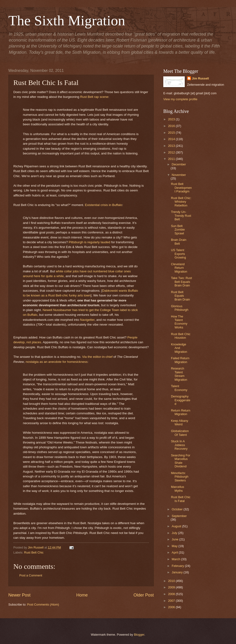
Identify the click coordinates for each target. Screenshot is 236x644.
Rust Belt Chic (34, 552)
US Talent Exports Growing (178, 254)
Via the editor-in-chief (97, 357)
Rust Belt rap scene (94, 97)
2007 (172, 601)
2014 (172, 139)
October (177, 509)
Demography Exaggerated (181, 400)
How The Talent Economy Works (179, 322)
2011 (172, 159)
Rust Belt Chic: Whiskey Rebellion (181, 202)
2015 (172, 133)
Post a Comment (31, 575)
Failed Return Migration (180, 360)
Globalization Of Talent (180, 433)
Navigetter (87, 320)
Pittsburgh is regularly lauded (89, 242)
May (175, 546)
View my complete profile (180, 99)
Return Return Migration (181, 412)
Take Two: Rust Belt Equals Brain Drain (181, 282)
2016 (172, 126)
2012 (172, 152)
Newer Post (19, 595)
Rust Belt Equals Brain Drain (180, 296)
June (175, 539)
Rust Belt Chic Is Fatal (181, 499)
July (175, 533)
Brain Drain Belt (179, 242)
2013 (172, 146)
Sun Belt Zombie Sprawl (178, 230)
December (179, 164)
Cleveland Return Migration (179, 268)
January (177, 572)
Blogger (139, 635)
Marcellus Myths (177, 489)
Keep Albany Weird (180, 422)
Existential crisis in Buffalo (103, 205)
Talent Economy (179, 388)
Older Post (144, 595)
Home (82, 595)
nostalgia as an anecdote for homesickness (57, 362)
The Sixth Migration (67, 21)
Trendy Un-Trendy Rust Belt (181, 216)
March (176, 559)
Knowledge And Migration (179, 348)
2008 (172, 594)
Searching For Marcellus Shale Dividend (181, 461)
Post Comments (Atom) (43, 604)
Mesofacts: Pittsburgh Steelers (180, 477)
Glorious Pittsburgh (180, 308)
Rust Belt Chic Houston (181, 336)
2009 (172, 587)
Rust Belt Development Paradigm (181, 188)
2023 (172, 119)
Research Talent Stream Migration (179, 374)
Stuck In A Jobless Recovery (179, 445)
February (178, 566)
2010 (172, 581)
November (179, 175)
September (179, 516)
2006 (172, 607)
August (177, 526)
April (175, 552)
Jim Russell (200, 78)
